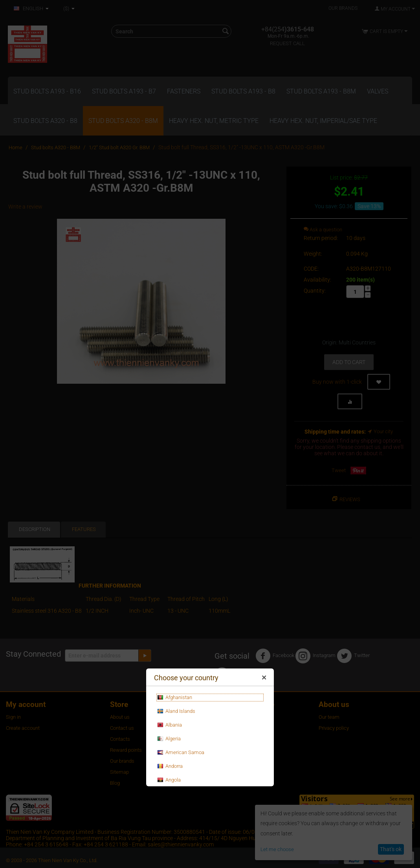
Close (264, 679)
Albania (170, 725)
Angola (169, 780)
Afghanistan (175, 698)
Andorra (170, 766)
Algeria (169, 739)
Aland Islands (176, 711)
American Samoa (181, 753)
